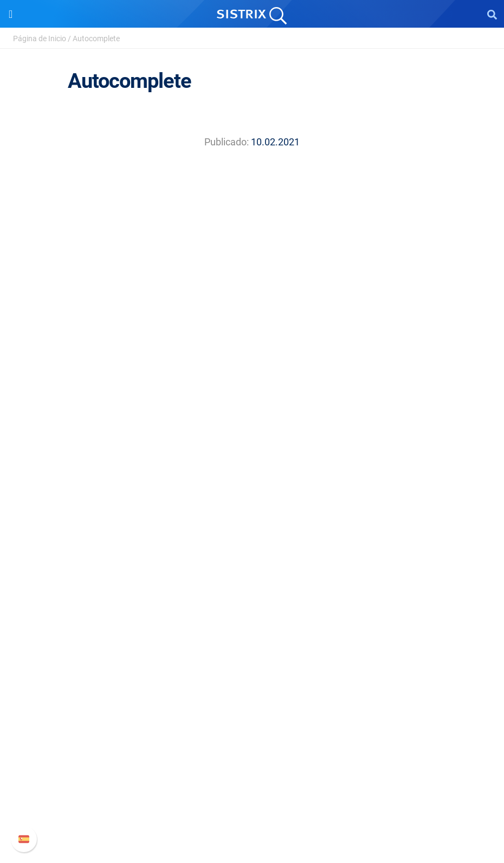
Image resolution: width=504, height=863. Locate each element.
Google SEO (252, 532)
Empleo (252, 408)
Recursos (252, 601)
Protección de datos (252, 442)
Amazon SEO (252, 549)
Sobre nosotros (252, 390)
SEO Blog (252, 656)
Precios (252, 514)
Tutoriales (252, 691)
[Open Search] (492, 14)
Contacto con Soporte (252, 798)
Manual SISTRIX (252, 746)
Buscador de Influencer (252, 567)
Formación (252, 425)
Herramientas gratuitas (252, 673)
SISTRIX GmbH (252, 370)
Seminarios (252, 639)
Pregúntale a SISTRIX (252, 621)
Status (252, 815)
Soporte (252, 725)
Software (252, 494)
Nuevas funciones (252, 763)
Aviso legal (252, 460)
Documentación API (252, 780)
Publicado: (227, 142)
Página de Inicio (40, 39)
